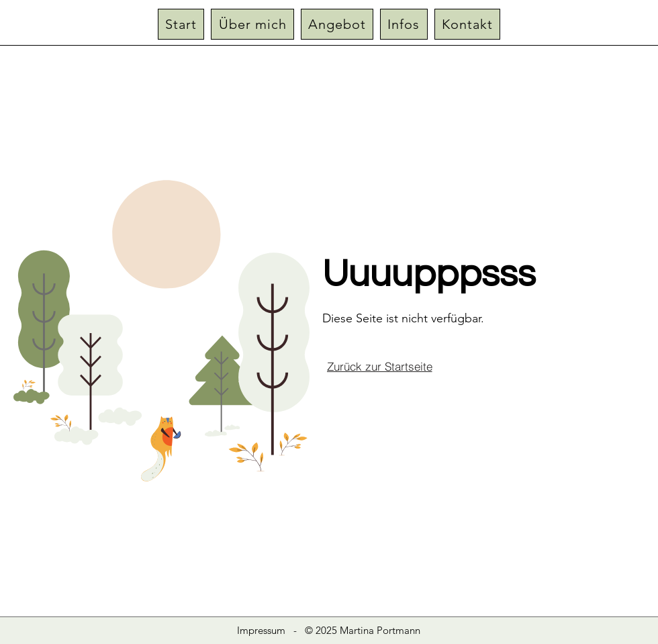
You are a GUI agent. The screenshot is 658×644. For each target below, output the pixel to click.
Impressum (261, 630)
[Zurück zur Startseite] (379, 366)
